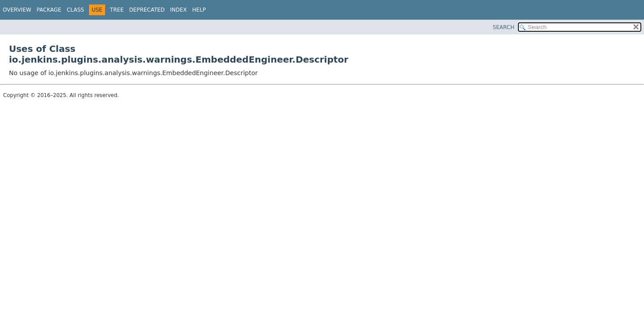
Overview (17, 10)
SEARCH (504, 27)
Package (49, 10)
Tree (117, 10)
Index (178, 10)
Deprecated (147, 10)
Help (199, 10)
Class (75, 10)
